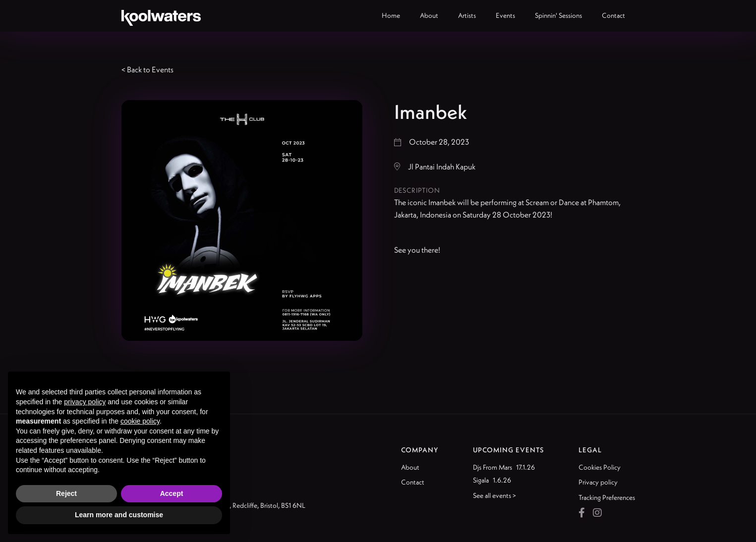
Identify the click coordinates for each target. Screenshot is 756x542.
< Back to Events (147, 69)
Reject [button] (66, 493)
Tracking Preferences (607, 497)
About (410, 467)
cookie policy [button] (140, 421)
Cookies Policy (600, 467)
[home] (161, 16)
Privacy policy (598, 482)
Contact (413, 482)
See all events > (494, 495)
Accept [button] (172, 493)
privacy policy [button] (85, 402)
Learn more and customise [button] (119, 515)
